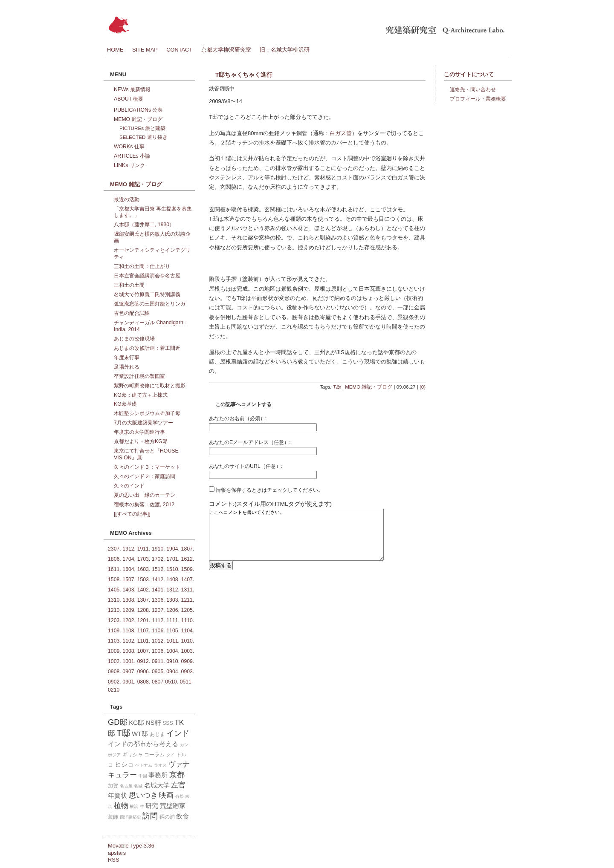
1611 (114, 569)
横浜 (134, 806)
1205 (187, 610)
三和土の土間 (129, 285)
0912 (143, 661)
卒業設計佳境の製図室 (139, 376)
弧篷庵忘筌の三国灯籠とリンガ (150, 304)
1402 (143, 590)
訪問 (150, 816)
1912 (128, 549)
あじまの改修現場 (134, 339)
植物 (121, 805)
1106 (158, 631)
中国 (143, 776)
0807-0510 (164, 682)
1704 (128, 559)
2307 (114, 549)
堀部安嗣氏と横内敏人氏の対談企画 (152, 237)
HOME (115, 50)
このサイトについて (469, 74)
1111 (172, 620)
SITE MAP (145, 50)
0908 (114, 672)
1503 (143, 580)
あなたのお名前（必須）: (238, 418)
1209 (128, 610)
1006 (158, 651)
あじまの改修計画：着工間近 (147, 348)
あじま (157, 734)
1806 (114, 559)
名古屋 (126, 786)
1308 (128, 600)
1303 (172, 600)
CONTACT (179, 50)
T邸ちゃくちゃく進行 (244, 75)
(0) (423, 387)
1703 (143, 559)
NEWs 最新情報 (132, 89)
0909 (187, 661)
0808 (143, 682)
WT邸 (140, 734)
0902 (114, 682)
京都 (177, 774)
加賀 (113, 786)
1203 (114, 620)
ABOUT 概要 (129, 99)
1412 (158, 580)
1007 (143, 651)
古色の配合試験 (132, 313)
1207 (158, 610)
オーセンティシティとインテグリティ (152, 254)
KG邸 (136, 723)
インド (178, 733)
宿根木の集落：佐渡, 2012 (144, 505)
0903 (187, 672)
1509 (187, 569)
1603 (143, 569)
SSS (168, 723)
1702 (158, 559)
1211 (187, 600)
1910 (158, 549)
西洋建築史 (130, 817)
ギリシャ (133, 755)
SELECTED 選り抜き (143, 137)
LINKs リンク (129, 165)
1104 (187, 631)
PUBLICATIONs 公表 (138, 110)
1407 (187, 580)
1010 (187, 641)
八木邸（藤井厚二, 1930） (144, 225)
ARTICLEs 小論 (132, 156)
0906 (143, 672)
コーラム (154, 755)
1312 (172, 590)
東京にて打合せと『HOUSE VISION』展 (146, 454)
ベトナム (144, 765)
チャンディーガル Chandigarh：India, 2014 (151, 326)
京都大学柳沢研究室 (226, 50)
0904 (172, 672)
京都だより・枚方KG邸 (141, 441)
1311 (187, 590)
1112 (158, 620)
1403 (128, 590)
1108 (128, 631)
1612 (187, 559)
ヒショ (124, 764)
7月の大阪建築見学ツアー (143, 423)
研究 (152, 806)
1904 (172, 549)
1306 (158, 600)
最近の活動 (127, 199)
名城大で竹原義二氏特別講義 (147, 294)
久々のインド (129, 486)
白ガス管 (341, 133)
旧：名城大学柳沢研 (285, 50)
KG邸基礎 (125, 404)
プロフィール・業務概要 (478, 99)
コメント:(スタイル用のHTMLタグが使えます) (270, 504)
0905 (158, 672)
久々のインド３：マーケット (147, 467)
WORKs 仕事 (129, 147)
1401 (158, 590)
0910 (172, 661)
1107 (143, 631)
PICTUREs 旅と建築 (142, 128)
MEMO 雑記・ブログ (369, 387)
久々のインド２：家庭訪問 (145, 476)
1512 (158, 569)
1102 (128, 641)
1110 (187, 620)
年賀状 (117, 796)
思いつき (143, 795)
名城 (138, 786)
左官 (178, 785)
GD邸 (118, 722)
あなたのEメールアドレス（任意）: (250, 442)
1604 (128, 569)
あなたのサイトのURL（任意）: (246, 466)
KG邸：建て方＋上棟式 (141, 395)
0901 (128, 682)
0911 (158, 661)
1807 (187, 549)
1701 (172, 559)
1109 (114, 631)
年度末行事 (127, 358)
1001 (128, 661)
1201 (143, 620)
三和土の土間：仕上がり (142, 266)
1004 (172, 651)
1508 (114, 580)
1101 (143, 641)
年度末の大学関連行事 (139, 432)
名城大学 (157, 785)
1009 (114, 651)
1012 (158, 641)
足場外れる (127, 367)
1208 (143, 610)
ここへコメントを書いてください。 (296, 541)
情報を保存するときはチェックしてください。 (266, 490)
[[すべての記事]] (132, 514)
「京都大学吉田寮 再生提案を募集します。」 (153, 212)
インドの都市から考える (143, 744)
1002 (114, 661)
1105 (172, 631)
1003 (187, 651)
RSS (114, 860)
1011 (172, 641)
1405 (114, 590)
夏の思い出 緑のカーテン (145, 495)
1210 (114, 610)
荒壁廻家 (173, 806)
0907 (128, 672)
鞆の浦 (167, 817)
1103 (114, 641)
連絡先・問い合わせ (473, 89)
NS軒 (153, 723)
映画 (166, 795)
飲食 (182, 816)
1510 (172, 569)
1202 (128, 620)
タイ (171, 755)
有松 (180, 796)
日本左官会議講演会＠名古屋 (147, 276)
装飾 (113, 817)
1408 (172, 580)
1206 (172, 610)
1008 (128, 651)
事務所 (158, 775)
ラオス (160, 765)
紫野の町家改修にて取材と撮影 (150, 386)
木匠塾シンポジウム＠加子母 (147, 413)
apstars (117, 853)
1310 (114, 600)
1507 (128, 580)
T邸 (337, 387)
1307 (143, 600)
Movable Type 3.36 (131, 846)
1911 (143, 549)
